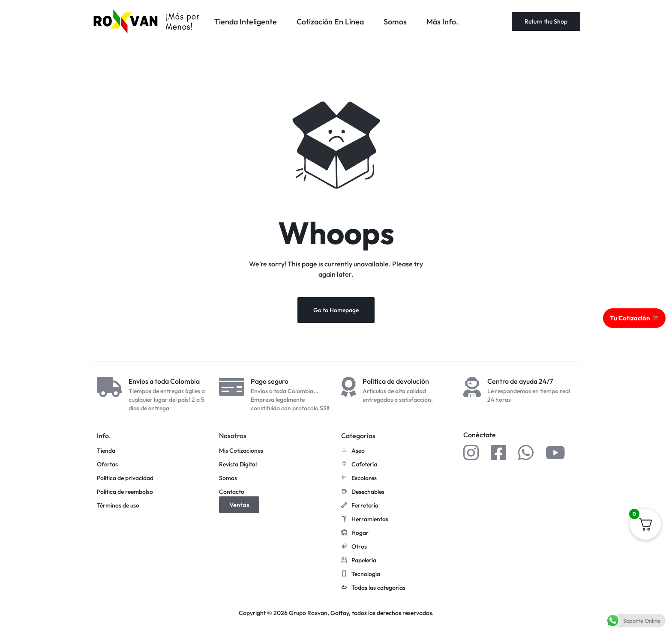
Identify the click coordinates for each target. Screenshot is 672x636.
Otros (354, 547)
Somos (395, 22)
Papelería (359, 561)
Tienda (106, 451)
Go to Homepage (336, 310)
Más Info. (442, 22)
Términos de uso (118, 506)
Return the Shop (546, 21)
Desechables (363, 492)
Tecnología (361, 574)
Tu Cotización (634, 318)
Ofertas (107, 464)
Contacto (232, 492)
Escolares (359, 478)
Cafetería (359, 465)
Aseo (353, 451)
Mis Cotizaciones (241, 451)
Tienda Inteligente (246, 22)
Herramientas (365, 520)
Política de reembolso (125, 492)
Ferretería (360, 506)
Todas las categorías (373, 588)
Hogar (355, 533)
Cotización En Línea (330, 22)
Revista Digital (238, 464)
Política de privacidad (125, 478)
